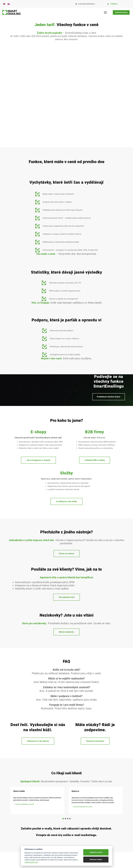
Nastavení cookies (96, 859)
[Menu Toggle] (106, 12)
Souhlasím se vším (96, 852)
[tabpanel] (96, 801)
